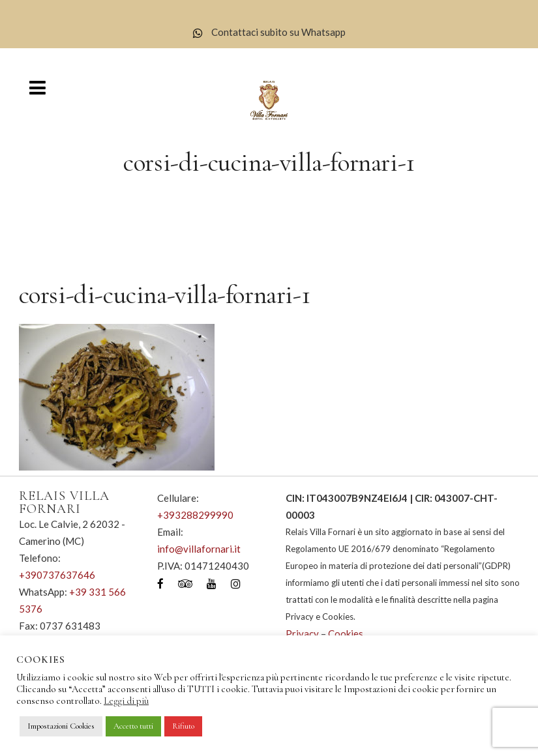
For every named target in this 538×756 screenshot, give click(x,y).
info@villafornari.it (199, 549)
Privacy (302, 633)
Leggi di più (126, 701)
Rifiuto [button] (183, 726)
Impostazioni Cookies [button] (61, 726)
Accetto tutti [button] (133, 726)
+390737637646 (57, 575)
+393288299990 (195, 515)
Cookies (346, 633)
